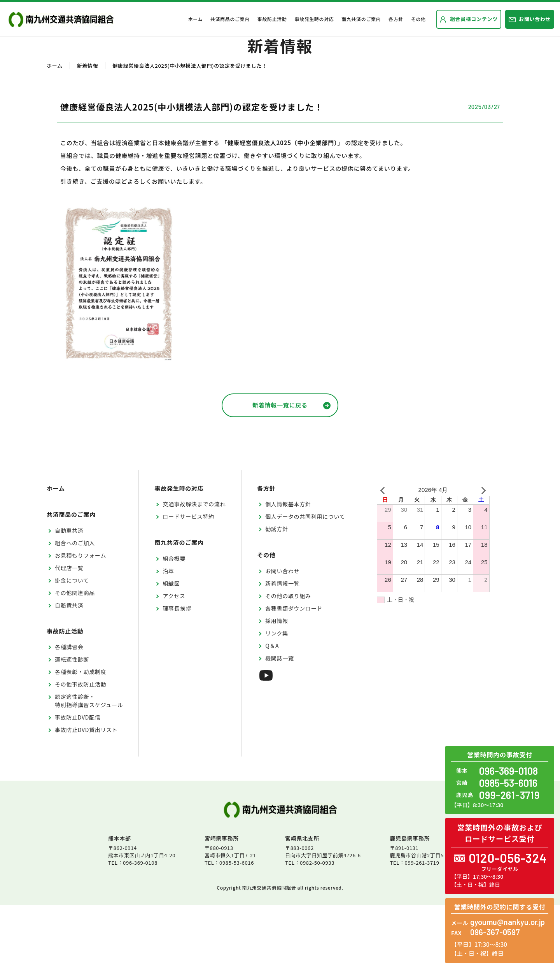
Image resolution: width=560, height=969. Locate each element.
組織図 (171, 648)
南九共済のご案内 (361, 19)
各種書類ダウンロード (294, 672)
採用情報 (277, 685)
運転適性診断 (72, 723)
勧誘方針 (277, 593)
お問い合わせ (282, 635)
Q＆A (272, 710)
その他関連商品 (75, 657)
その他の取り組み (288, 660)
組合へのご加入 (75, 607)
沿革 (168, 635)
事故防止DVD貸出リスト (86, 794)
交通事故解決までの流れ (194, 568)
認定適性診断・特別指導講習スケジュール (89, 765)
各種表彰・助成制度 (80, 736)
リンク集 (277, 697)
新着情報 (88, 130)
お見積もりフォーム (80, 620)
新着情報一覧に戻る (291, 469)
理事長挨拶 (177, 672)
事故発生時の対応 (314, 19)
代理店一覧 (69, 632)
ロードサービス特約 (188, 581)
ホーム (195, 19)
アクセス (174, 660)
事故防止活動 (272, 19)
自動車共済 (69, 595)
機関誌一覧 (280, 722)
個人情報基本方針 (288, 568)
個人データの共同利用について (305, 581)
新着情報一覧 (282, 648)
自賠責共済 (69, 669)
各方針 (396, 19)
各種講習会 (69, 711)
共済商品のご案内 (230, 19)
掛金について (72, 644)
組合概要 (174, 623)
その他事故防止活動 (80, 748)
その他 (418, 19)
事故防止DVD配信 (78, 781)
